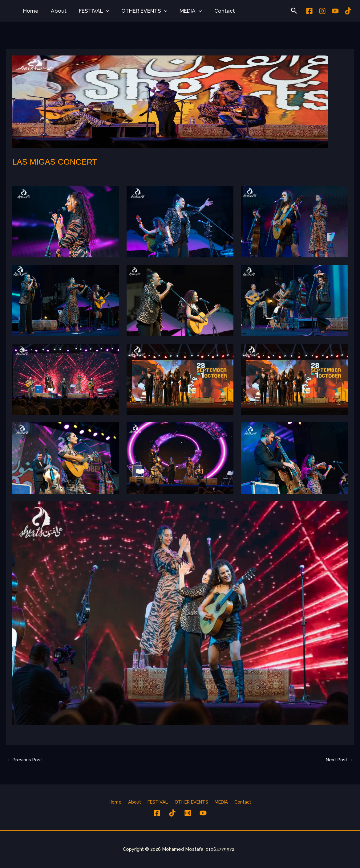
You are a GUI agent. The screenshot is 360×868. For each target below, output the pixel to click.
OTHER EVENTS (138, 11)
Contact (214, 11)
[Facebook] (309, 11)
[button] (101, 11)
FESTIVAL (89, 11)
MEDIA (182, 11)
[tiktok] (348, 11)
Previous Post (25, 759)
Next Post (339, 759)
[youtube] (335, 11)
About (56, 11)
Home (30, 11)
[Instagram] (322, 11)
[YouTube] (203, 813)
